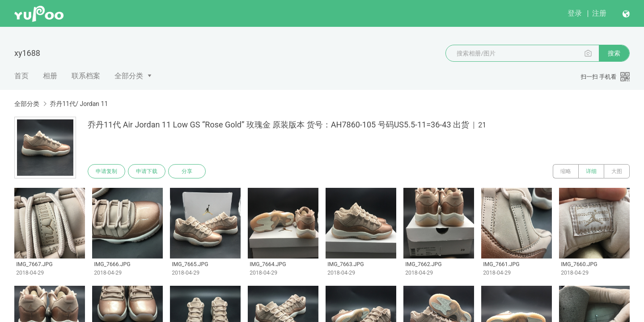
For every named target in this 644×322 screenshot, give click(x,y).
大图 (617, 171)
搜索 (614, 53)
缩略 (566, 171)
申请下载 (147, 171)
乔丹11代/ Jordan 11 (79, 104)
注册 (599, 13)
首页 (21, 76)
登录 (575, 13)
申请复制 (106, 171)
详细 (591, 171)
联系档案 (86, 76)
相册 (50, 76)
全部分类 (129, 76)
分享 (187, 171)
